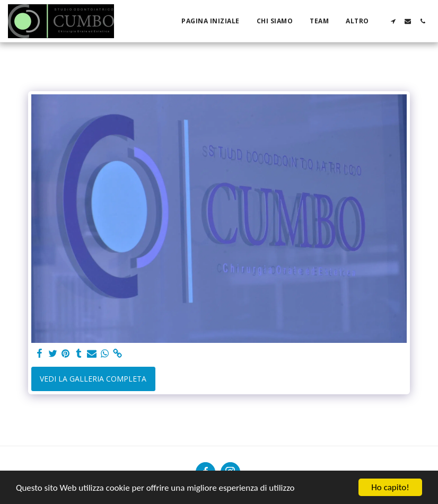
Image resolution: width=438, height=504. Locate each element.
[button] (393, 21)
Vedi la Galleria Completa (93, 379)
